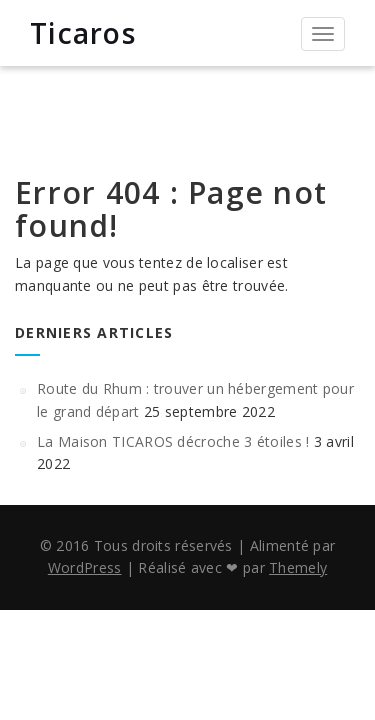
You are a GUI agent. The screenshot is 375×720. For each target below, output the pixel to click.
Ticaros (83, 33)
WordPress (85, 567)
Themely (298, 567)
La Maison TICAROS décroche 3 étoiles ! (173, 441)
